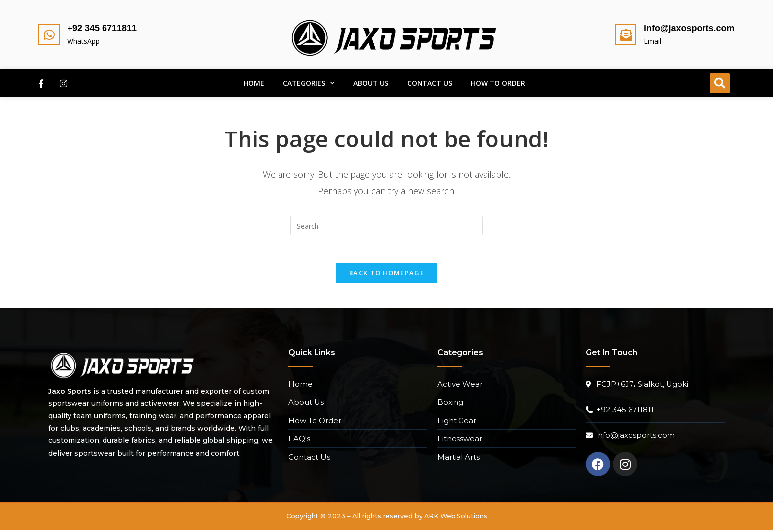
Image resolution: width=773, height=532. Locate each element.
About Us (371, 83)
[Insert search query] (386, 226)
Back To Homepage (386, 275)
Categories (309, 83)
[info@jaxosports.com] (626, 35)
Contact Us (430, 83)
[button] (720, 83)
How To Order (498, 83)
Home (254, 83)
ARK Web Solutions (456, 518)
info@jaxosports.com (689, 28)
